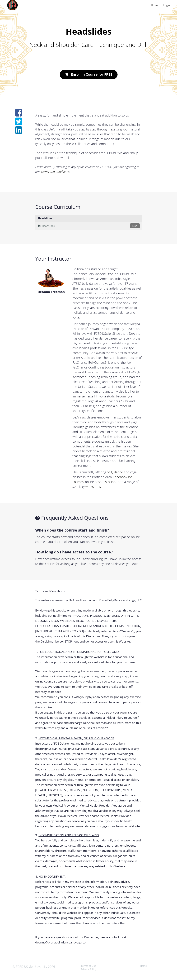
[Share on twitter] (19, 123)
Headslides (89, 226)
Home (155, 5)
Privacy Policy (88, 969)
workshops (93, 487)
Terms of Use (88, 966)
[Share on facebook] (19, 115)
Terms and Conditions (55, 172)
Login (167, 5)
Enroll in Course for (89, 74)
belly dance (115, 472)
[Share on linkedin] (19, 132)
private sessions (106, 482)
